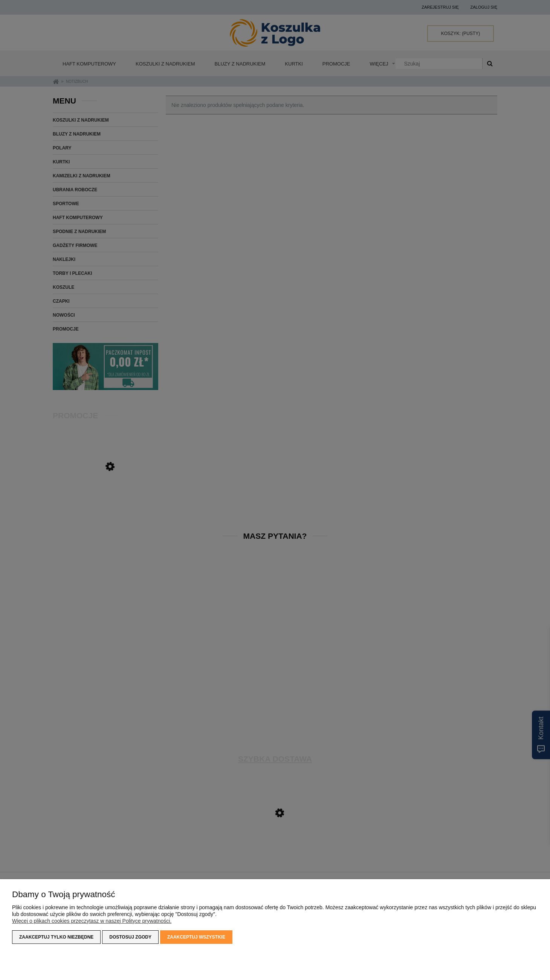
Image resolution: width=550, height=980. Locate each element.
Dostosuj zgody (130, 937)
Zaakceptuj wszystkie (196, 937)
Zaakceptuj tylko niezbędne (56, 937)
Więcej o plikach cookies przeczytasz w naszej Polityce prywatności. (92, 921)
